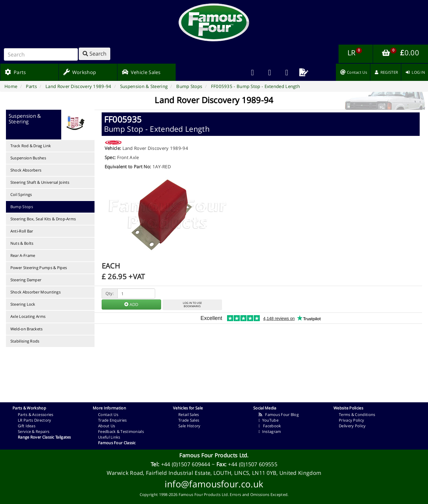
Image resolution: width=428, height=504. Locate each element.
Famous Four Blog (279, 414)
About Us (107, 426)
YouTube (269, 420)
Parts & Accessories (36, 414)
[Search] (41, 54)
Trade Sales (189, 420)
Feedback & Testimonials (121, 431)
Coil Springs (21, 194)
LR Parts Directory (34, 420)
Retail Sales (189, 414)
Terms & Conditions (357, 414)
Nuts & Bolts (22, 243)
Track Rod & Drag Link (31, 146)
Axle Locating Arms (28, 316)
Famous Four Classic (117, 443)
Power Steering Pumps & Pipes (39, 268)
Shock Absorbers (26, 170)
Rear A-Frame (23, 255)
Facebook (270, 426)
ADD (131, 304)
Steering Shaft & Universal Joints (40, 182)
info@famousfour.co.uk (214, 484)
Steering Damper (26, 280)
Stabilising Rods (25, 341)
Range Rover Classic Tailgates (44, 437)
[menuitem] (270, 72)
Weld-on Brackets (27, 329)
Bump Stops (22, 207)
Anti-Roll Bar (22, 231)
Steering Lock (23, 304)
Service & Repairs (34, 431)
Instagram (270, 431)
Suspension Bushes (28, 158)
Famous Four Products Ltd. (214, 455)
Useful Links (109, 437)
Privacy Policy (351, 420)
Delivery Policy (352, 426)
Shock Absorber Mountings (36, 292)
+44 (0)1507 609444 (186, 464)
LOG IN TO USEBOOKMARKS (192, 304)
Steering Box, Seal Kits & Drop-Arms (43, 219)
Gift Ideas (27, 426)
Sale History (189, 426)
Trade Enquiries (112, 420)
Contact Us (108, 414)
